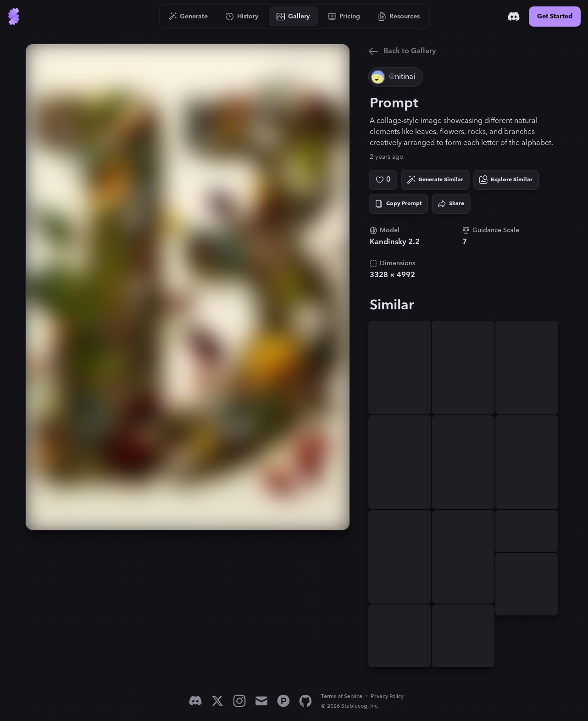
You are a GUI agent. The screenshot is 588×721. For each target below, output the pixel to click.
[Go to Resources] (399, 17)
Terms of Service (342, 696)
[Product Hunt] (283, 701)
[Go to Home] (14, 17)
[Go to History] (242, 17)
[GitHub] (305, 701)
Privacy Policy (387, 696)
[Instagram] (239, 701)
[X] (217, 701)
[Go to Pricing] (344, 17)
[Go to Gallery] (294, 17)
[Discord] (514, 17)
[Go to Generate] (188, 17)
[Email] (261, 701)
